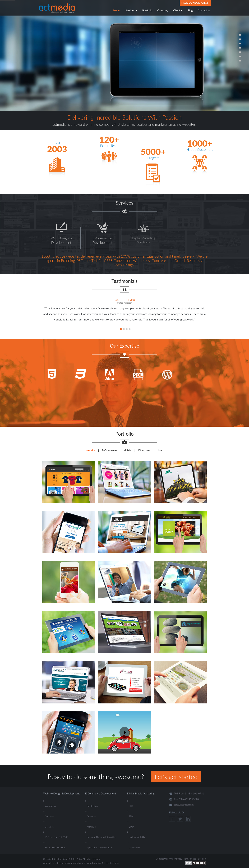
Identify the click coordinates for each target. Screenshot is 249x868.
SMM (132, 827)
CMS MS (49, 827)
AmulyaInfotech (75, 863)
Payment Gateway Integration (102, 837)
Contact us (204, 10)
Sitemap (202, 859)
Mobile (127, 450)
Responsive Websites (55, 847)
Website (90, 450)
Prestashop (92, 806)
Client (178, 10)
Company (163, 10)
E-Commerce (109, 450)
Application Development (100, 847)
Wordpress (144, 450)
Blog (190, 10)
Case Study (134, 847)
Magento (91, 827)
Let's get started (176, 777)
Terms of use (190, 859)
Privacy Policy (175, 859)
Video (160, 450)
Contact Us (161, 859)
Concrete (49, 816)
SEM (131, 816)
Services (131, 10)
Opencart (92, 816)
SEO (131, 806)
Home (117, 10)
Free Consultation (195, 3)
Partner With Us (137, 837)
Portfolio (147, 10)
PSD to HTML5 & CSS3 (57, 837)
